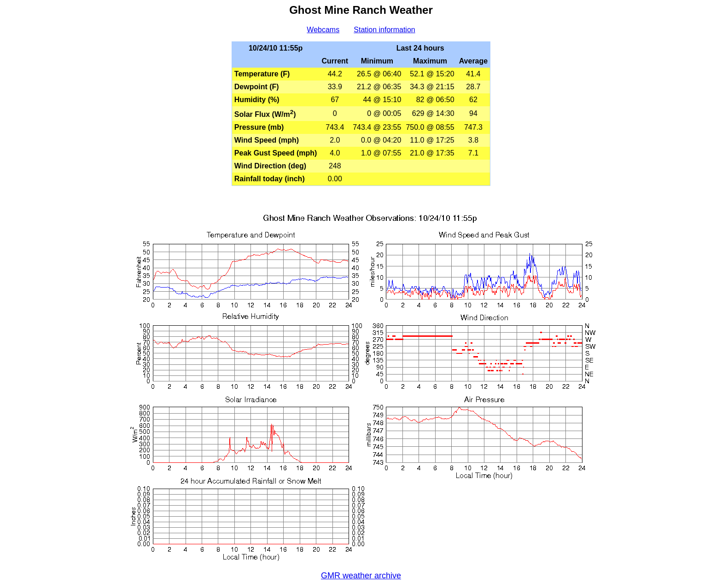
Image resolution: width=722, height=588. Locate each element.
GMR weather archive (361, 576)
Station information (384, 30)
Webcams (323, 30)
